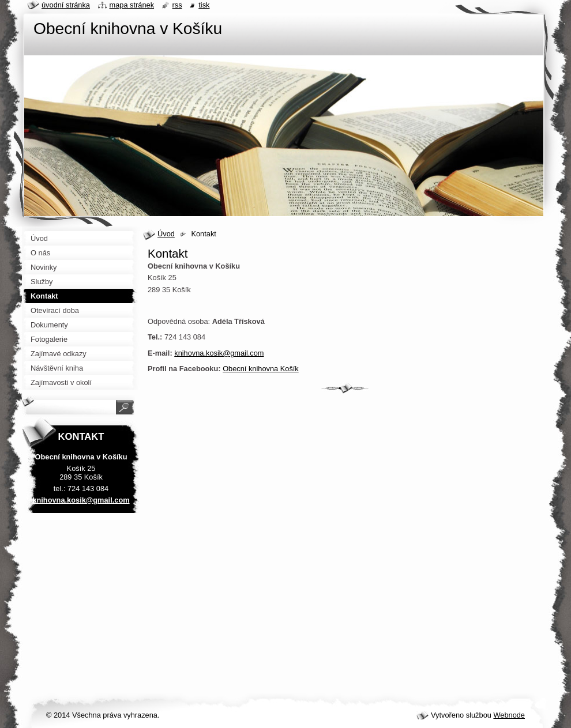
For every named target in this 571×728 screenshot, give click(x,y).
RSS (177, 5)
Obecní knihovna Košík (261, 369)
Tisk (204, 5)
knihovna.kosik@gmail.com (219, 353)
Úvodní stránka (66, 5)
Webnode (509, 715)
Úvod (166, 234)
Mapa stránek (132, 5)
